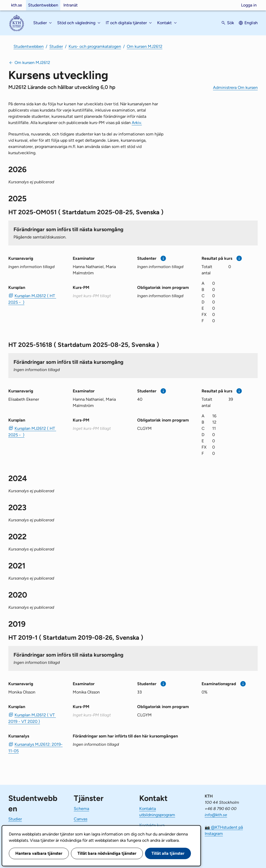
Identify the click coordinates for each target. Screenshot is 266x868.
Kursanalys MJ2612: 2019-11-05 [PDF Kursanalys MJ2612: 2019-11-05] (35, 748)
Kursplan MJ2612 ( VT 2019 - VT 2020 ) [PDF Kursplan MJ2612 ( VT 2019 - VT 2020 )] (32, 718)
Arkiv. (137, 123)
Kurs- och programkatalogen (95, 46)
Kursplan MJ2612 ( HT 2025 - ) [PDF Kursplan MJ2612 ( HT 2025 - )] (32, 299)
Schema (81, 809)
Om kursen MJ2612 (145, 46)
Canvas (81, 819)
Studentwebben (43, 5)
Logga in (249, 5)
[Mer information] (163, 258)
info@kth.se (216, 815)
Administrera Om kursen (235, 88)
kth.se (17, 5)
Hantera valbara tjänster (39, 853)
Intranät (71, 5)
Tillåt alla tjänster (168, 853)
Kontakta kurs (152, 825)
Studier (56, 46)
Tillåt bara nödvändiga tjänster (107, 853)
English (251, 23)
